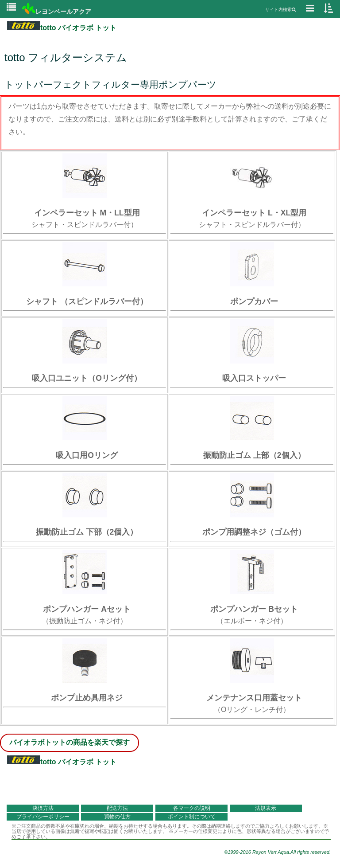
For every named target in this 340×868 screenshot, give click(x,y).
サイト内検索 (280, 10)
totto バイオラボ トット (62, 28)
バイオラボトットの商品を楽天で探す (70, 742)
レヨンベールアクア (57, 12)
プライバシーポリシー (43, 817)
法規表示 (266, 808)
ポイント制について (192, 817)
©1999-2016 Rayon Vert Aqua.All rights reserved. (277, 852)
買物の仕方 (117, 817)
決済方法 (43, 808)
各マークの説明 (192, 808)
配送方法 (117, 808)
